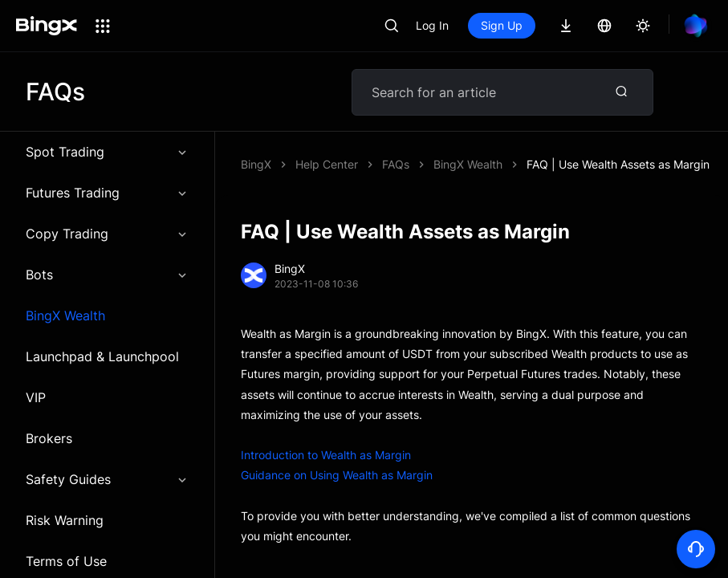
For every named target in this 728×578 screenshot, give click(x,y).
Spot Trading (107, 152)
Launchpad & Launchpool (102, 356)
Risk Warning (65, 520)
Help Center (327, 164)
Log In (432, 25)
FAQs (396, 164)
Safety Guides (107, 479)
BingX (256, 164)
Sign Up (502, 25)
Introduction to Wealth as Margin (326, 455)
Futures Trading (107, 193)
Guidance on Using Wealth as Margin (337, 475)
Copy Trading (107, 234)
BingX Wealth (65, 315)
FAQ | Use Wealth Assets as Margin (618, 164)
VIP (36, 397)
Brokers (49, 438)
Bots (107, 275)
